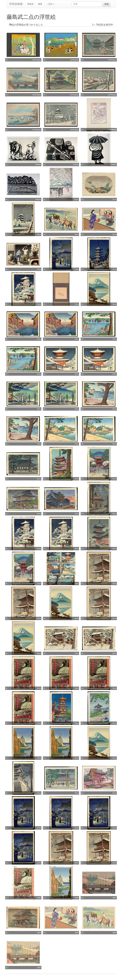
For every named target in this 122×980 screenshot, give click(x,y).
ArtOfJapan (37, 60)
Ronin (76, 199)
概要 (40, 4)
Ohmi (114, 199)
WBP (39, 898)
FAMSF (38, 165)
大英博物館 (112, 130)
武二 (7, 60)
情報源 (30, 4)
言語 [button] (51, 4)
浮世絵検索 (16, 4)
